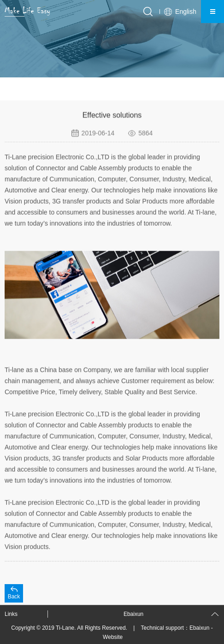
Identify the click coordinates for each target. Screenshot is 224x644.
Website (113, 637)
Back (14, 597)
